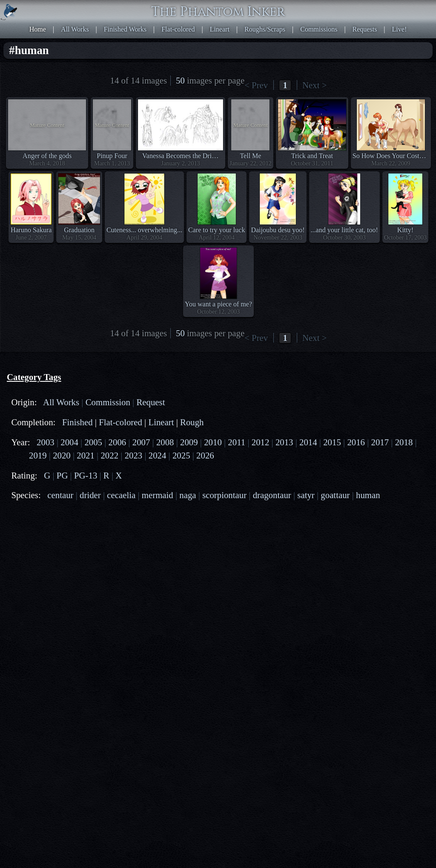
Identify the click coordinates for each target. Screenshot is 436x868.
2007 (141, 442)
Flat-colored (178, 29)
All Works (75, 29)
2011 (237, 442)
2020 (62, 455)
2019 (38, 455)
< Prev (256, 85)
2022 (109, 455)
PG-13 (86, 475)
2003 (46, 442)
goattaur (335, 495)
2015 (332, 442)
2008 (165, 442)
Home (38, 29)
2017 (380, 442)
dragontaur (272, 495)
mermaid (158, 495)
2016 (356, 442)
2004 (69, 442)
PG (62, 475)
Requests (365, 29)
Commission (108, 402)
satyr (306, 495)
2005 (93, 442)
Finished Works (125, 29)
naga (188, 495)
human (368, 495)
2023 (134, 455)
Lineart (220, 29)
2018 (404, 442)
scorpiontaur (224, 495)
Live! (400, 29)
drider (90, 495)
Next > (314, 85)
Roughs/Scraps (265, 29)
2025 (181, 455)
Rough (192, 422)
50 (180, 80)
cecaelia (121, 495)
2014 (308, 442)
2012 (261, 442)
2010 (213, 442)
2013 (284, 442)
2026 (205, 455)
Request (151, 402)
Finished (77, 422)
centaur (60, 495)
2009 (189, 442)
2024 (158, 455)
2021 (86, 455)
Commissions (319, 29)
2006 (118, 442)
